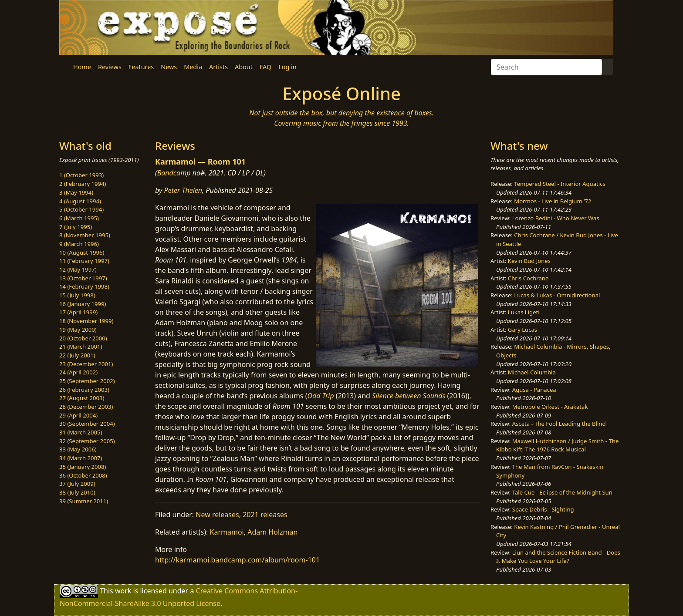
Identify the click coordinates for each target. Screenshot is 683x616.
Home (82, 67)
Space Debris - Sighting (543, 509)
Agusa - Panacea (534, 390)
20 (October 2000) (83, 338)
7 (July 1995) (76, 227)
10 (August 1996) (82, 252)
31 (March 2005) (81, 432)
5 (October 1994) (81, 209)
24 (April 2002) (78, 372)
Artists (218, 67)
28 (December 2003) (86, 407)
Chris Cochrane (528, 278)
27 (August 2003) (82, 398)
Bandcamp (174, 173)
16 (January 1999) (83, 304)
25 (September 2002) (87, 381)
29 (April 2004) (78, 415)
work (123, 591)
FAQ (265, 67)
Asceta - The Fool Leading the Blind (559, 424)
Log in (287, 67)
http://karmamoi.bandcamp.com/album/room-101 (237, 560)
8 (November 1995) (85, 235)
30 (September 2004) (87, 424)
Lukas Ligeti (524, 312)
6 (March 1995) (79, 218)
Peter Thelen (183, 190)
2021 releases (265, 515)
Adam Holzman (272, 532)
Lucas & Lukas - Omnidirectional (557, 295)
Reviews (110, 67)
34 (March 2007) (81, 458)
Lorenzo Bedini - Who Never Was (556, 218)
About (244, 67)
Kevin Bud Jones (529, 261)
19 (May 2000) (78, 330)
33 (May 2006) (78, 449)
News (169, 67)
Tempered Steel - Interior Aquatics (560, 184)
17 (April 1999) (78, 312)
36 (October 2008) (83, 475)
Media (193, 67)
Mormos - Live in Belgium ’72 (553, 201)
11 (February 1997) (84, 261)
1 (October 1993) (81, 175)
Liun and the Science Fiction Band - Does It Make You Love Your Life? (558, 557)
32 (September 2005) (87, 441)
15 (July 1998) (77, 295)
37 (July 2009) (77, 484)
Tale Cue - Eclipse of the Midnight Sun (562, 492)
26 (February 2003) (84, 390)
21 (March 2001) (81, 347)
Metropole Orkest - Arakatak (550, 407)
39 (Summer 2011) (84, 501)
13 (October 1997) (83, 278)
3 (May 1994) (76, 192)
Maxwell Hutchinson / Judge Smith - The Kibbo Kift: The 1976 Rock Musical (557, 445)
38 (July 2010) (77, 492)
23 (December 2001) (86, 364)
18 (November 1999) (86, 321)
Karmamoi (227, 532)
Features (141, 67)
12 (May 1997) (78, 269)
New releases (217, 515)
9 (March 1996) (79, 244)
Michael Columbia (532, 372)
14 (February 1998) (84, 286)
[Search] (546, 67)
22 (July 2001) (77, 355)
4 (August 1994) (80, 201)
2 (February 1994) (83, 184)
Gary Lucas (522, 330)
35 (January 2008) (83, 467)
